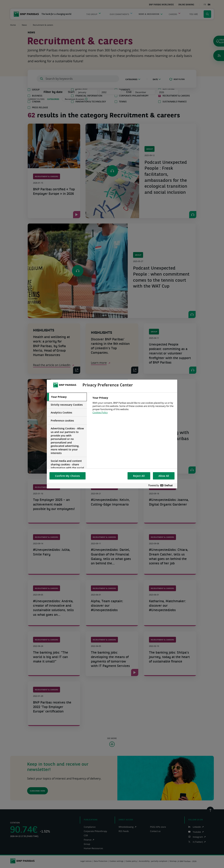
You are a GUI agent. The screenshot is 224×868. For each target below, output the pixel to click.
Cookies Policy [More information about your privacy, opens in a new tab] (100, 412)
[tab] (67, 397)
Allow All (164, 476)
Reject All (139, 476)
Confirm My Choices (68, 476)
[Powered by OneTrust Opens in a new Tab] (162, 486)
